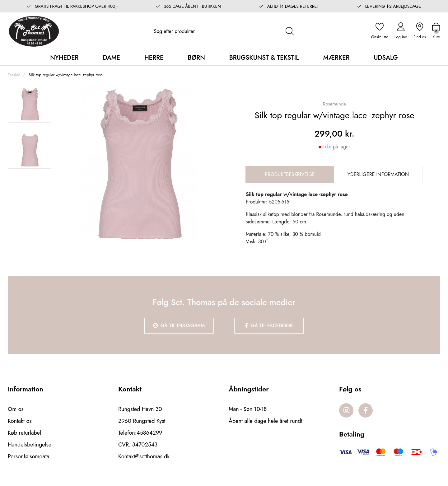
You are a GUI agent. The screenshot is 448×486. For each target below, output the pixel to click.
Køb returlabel (24, 433)
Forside (14, 75)
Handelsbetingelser (30, 445)
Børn (196, 58)
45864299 (149, 433)
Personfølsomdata (28, 456)
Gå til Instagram (179, 326)
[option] (30, 104)
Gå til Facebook (269, 326)
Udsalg (386, 58)
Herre (154, 58)
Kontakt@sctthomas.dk (144, 456)
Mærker (336, 58)
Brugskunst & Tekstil (264, 58)
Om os (16, 409)
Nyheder (64, 58)
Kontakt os (20, 421)
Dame (111, 58)
